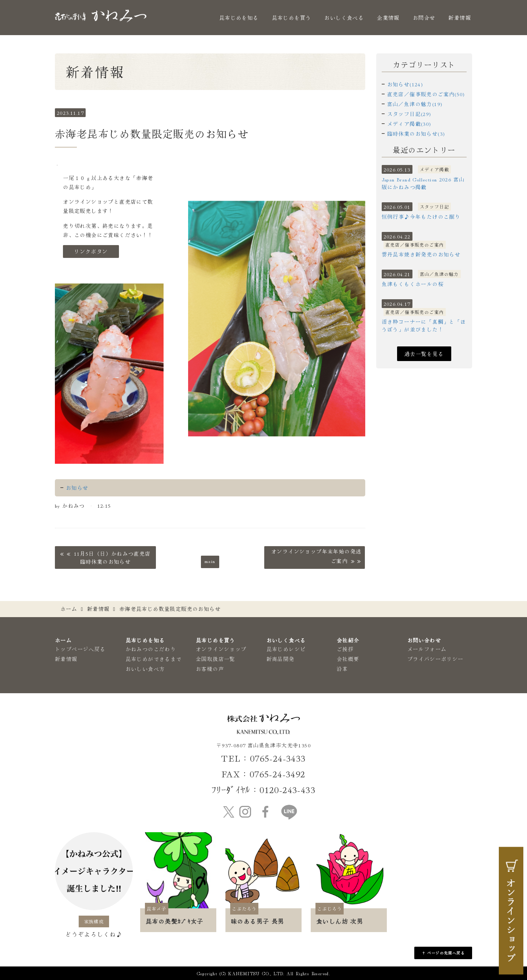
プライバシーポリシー (436, 659)
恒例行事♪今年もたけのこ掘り (421, 217)
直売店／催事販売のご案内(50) (426, 94)
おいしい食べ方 (145, 669)
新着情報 (460, 18)
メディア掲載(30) (409, 124)
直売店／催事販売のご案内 (415, 245)
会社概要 (348, 659)
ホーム (69, 609)
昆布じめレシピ (286, 649)
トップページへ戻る (80, 649)
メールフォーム (427, 649)
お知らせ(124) (405, 84)
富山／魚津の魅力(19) (415, 104)
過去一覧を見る (424, 354)
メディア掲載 (434, 169)
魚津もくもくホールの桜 (413, 284)
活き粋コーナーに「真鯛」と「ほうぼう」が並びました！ (424, 325)
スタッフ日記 (434, 206)
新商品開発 (281, 659)
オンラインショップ (221, 649)
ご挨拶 (345, 649)
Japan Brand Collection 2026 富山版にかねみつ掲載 (423, 183)
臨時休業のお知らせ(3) (416, 134)
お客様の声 (210, 669)
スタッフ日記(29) (409, 114)
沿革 (342, 669)
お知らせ (77, 488)
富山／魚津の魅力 (439, 274)
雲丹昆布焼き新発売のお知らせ (421, 254)
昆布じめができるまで (154, 659)
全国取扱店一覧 (216, 659)
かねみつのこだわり (151, 649)
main (210, 561)
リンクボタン (91, 251)
